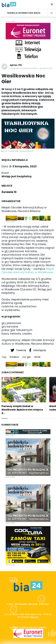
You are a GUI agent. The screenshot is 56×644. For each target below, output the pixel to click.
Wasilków (14, 357)
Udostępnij (37, 350)
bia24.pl (35, 617)
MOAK (37, 357)
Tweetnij (19, 350)
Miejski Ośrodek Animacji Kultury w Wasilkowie (28, 271)
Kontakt (44, 604)
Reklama (33, 604)
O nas (10, 604)
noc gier (27, 357)
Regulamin (21, 604)
